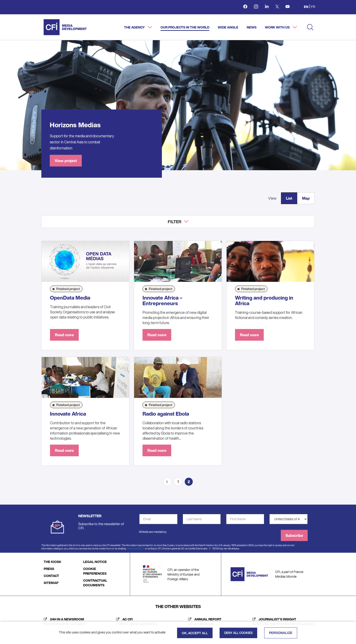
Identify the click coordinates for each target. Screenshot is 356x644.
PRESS (49, 569)
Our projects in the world (185, 27)
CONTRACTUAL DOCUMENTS (95, 583)
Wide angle (228, 27)
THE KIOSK (52, 562)
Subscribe (294, 535)
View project (66, 161)
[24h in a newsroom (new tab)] (63, 622)
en (306, 7)
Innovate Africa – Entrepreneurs (162, 301)
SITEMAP (51, 583)
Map (306, 198)
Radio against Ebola (166, 414)
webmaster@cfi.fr (135, 549)
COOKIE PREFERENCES (95, 571)
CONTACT (51, 576)
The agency (135, 27)
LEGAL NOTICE (95, 562)
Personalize (281, 633)
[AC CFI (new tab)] (135, 622)
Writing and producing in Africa (264, 301)
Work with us (278, 27)
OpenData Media (70, 298)
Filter (174, 222)
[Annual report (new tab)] (204, 622)
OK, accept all (195, 633)
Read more (64, 335)
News (252, 27)
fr (313, 7)
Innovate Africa (68, 414)
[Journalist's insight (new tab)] (282, 622)
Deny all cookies (238, 633)
